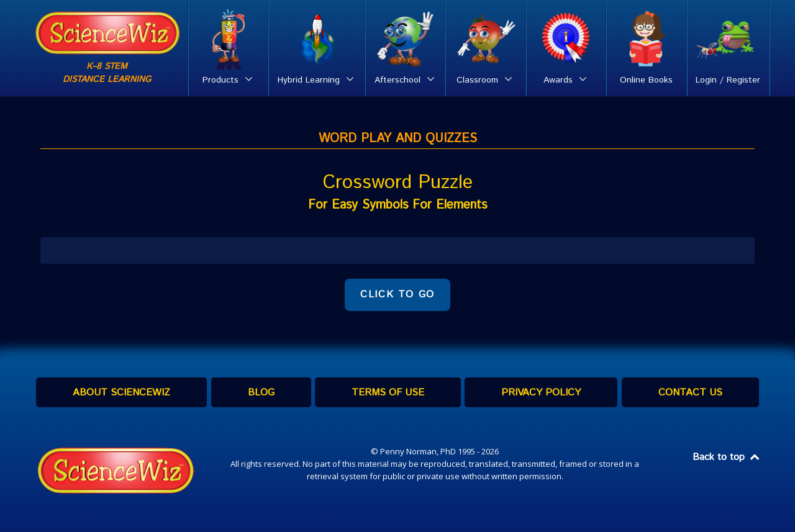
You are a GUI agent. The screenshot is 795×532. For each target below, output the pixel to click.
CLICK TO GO (397, 295)
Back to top (727, 457)
